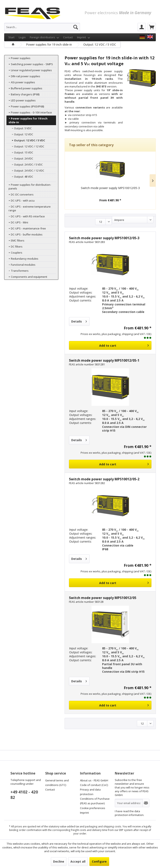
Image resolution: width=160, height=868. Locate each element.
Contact (68, 37)
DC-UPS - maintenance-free (26, 228)
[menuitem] (42, 27)
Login (22, 37)
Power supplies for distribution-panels (28, 187)
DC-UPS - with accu (20, 200)
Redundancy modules (22, 259)
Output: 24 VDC (21, 158)
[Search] (76, 27)
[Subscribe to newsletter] (146, 803)
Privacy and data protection (90, 792)
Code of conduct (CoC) (94, 785)
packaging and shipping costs (103, 826)
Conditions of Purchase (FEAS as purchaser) (95, 801)
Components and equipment (27, 277)
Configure (99, 861)
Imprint (84, 37)
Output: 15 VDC (21, 152)
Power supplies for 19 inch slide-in (30, 120)
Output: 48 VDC (21, 177)
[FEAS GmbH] (142, 37)
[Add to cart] (110, 345)
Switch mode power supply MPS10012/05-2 (104, 479)
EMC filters (15, 240)
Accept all (78, 861)
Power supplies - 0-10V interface (29, 112)
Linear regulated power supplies (29, 70)
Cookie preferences (93, 808)
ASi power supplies (21, 82)
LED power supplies (21, 100)
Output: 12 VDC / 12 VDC (27, 146)
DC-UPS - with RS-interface (25, 216)
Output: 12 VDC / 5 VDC (27, 140)
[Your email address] (129, 803)
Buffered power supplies (24, 88)
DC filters (14, 247)
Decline (59, 861)
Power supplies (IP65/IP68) (25, 106)
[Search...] (42, 27)
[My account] (142, 27)
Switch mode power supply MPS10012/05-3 (110, 188)
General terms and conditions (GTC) (57, 783)
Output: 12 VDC (21, 134)
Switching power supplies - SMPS (29, 64)
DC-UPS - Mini (17, 222)
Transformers (17, 271)
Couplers (14, 253)
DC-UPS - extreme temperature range (27, 208)
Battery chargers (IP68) (23, 94)
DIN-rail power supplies (23, 76)
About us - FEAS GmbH (94, 780)
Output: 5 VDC (20, 128)
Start (11, 37)
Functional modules (21, 265)
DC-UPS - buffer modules (24, 234)
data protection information (129, 813)
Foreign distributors (44, 37)
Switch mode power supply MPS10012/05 (103, 598)
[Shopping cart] (152, 27)
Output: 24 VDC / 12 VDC (27, 171)
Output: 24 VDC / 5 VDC (26, 164)
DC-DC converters (20, 194)
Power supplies (18, 58)
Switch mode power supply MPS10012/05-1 (104, 360)
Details (79, 321)
